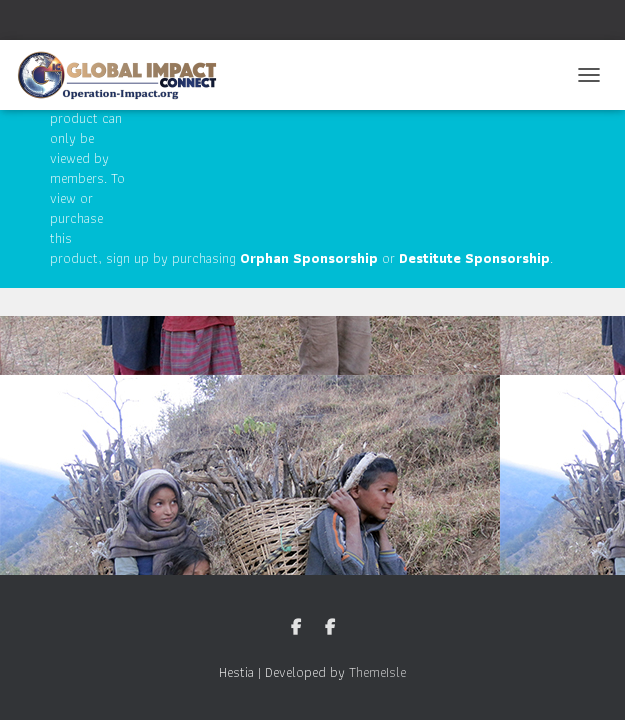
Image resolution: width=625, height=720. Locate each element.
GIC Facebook (296, 628)
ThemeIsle (377, 672)
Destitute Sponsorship (474, 258)
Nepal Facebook (330, 628)
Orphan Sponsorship (309, 258)
